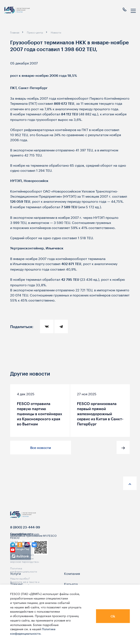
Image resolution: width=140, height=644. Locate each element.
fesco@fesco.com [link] (25, 539)
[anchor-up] (130, 483)
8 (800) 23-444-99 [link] (25, 532)
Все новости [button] (41, 448)
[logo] (17, 11)
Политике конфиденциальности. (33, 631)
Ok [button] (113, 616)
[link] (13, 555)
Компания (72, 578)
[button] (123, 447)
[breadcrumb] (15, 32)
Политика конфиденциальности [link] (24, 575)
